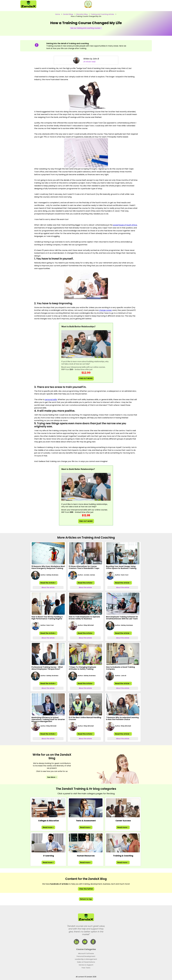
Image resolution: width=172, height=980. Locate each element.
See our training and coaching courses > (86, 28)
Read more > (48, 827)
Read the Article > (48, 583)
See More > (52, 777)
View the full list (86, 889)
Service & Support (86, 965)
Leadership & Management (86, 959)
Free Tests (86, 968)
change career (106, 310)
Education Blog (82, 14)
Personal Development (86, 956)
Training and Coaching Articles (102, 14)
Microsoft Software (86, 953)
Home (58, 14)
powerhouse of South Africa (125, 225)
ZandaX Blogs (68, 14)
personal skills (51, 400)
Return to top (86, 899)
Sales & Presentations (86, 962)
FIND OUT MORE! (86, 378)
